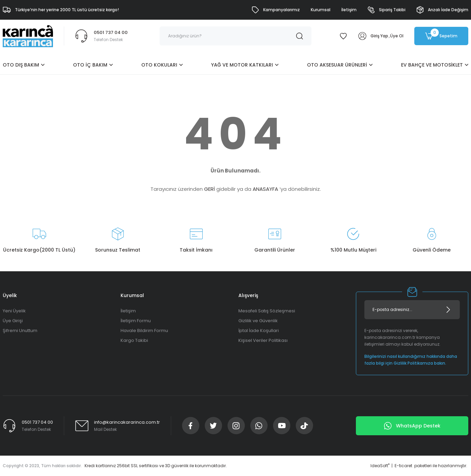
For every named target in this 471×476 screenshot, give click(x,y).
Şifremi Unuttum (20, 331)
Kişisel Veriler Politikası (263, 340)
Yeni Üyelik (14, 311)
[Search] (235, 36)
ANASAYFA (265, 189)
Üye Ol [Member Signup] (397, 36)
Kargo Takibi (134, 340)
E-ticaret (403, 466)
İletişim (128, 311)
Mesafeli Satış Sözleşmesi (267, 311)
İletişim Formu (136, 321)
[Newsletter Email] (412, 310)
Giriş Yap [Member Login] (379, 36)
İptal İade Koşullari (259, 331)
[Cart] (441, 36)
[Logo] (28, 36)
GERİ (210, 189)
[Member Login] (362, 36)
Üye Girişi (13, 321)
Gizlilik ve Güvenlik (258, 321)
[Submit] (448, 310)
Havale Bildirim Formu (144, 331)
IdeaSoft (380, 466)
